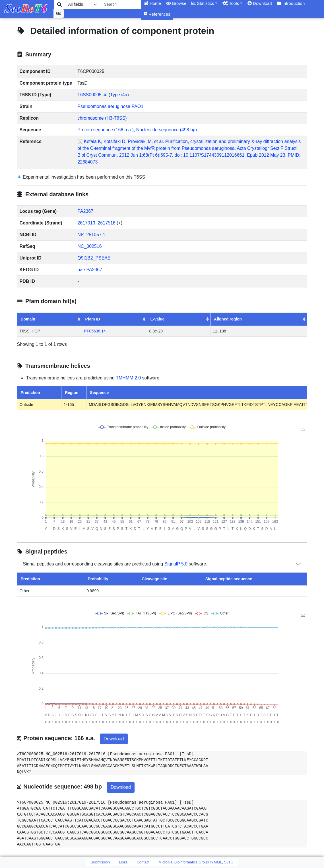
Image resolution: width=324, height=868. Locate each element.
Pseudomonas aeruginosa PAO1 (110, 106)
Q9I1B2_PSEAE (94, 258)
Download (114, 739)
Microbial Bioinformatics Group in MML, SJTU (196, 862)
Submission (100, 862)
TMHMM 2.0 (128, 378)
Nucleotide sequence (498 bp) (167, 130)
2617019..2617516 (96, 223)
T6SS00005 (89, 95)
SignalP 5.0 (176, 564)
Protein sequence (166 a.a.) (105, 130)
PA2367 (85, 211)
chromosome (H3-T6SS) (102, 118)
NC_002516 (89, 246)
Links (123, 862)
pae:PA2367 (90, 270)
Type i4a (119, 95)
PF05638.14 (95, 331)
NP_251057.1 (91, 235)
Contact (143, 862)
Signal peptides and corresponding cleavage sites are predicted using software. (115, 564)
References (157, 14)
